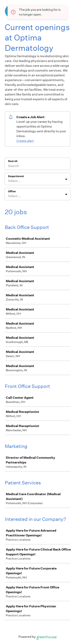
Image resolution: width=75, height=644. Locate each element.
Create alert (25, 141)
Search (13, 161)
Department (16, 176)
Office (12, 191)
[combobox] (8, 181)
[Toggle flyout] (66, 179)
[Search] (37, 166)
